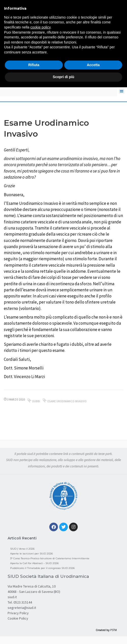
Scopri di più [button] (64, 77)
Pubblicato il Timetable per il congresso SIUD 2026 (42, 568)
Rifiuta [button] (34, 65)
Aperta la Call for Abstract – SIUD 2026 (34, 563)
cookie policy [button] (41, 27)
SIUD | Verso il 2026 (22, 549)
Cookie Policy (18, 618)
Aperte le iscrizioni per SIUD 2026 (31, 554)
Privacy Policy (18, 613)
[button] (122, 91)
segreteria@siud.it (22, 608)
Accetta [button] (93, 65)
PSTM (114, 630)
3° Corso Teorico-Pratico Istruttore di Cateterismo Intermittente (50, 558)
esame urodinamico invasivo (67, 401)
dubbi (36, 401)
